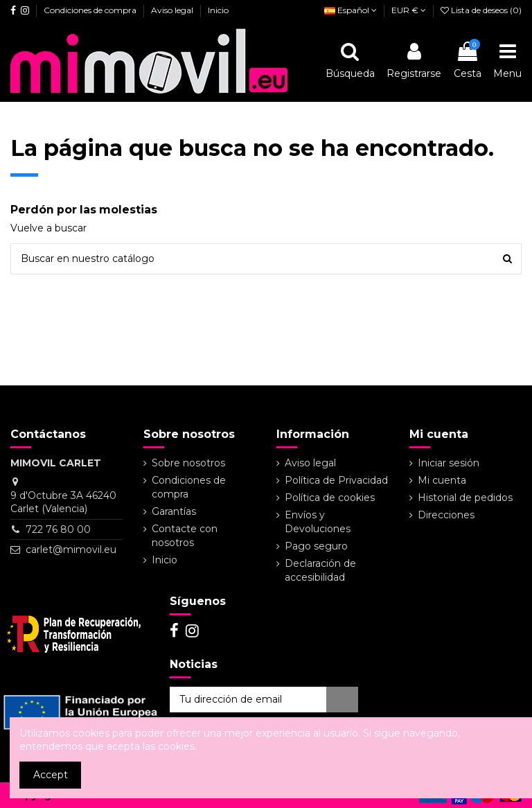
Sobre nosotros (188, 463)
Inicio (218, 10)
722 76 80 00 (58, 529)
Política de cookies (330, 498)
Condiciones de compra (91, 10)
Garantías (174, 511)
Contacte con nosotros (185, 536)
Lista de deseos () (481, 10)
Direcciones (446, 515)
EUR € (409, 10)
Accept (51, 775)
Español (351, 10)
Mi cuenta (442, 480)
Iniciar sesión (449, 463)
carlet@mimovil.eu (71, 550)
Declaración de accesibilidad (320, 570)
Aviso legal (173, 10)
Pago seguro (316, 546)
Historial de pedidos (465, 498)
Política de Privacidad (336, 480)
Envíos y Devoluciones (318, 522)
